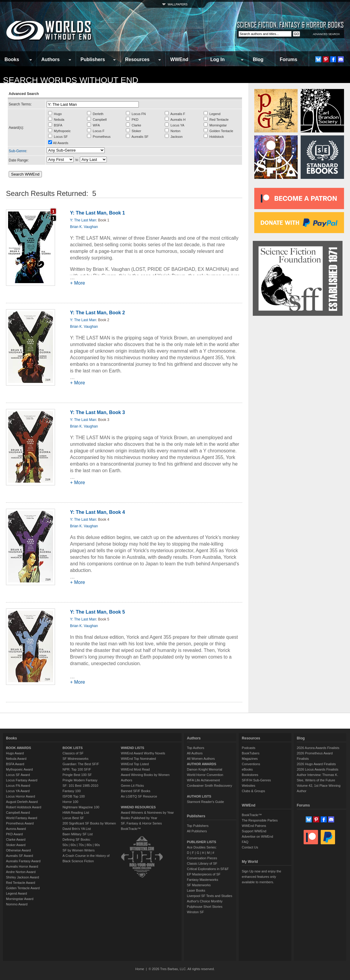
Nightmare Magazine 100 (81, 807)
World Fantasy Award (22, 818)
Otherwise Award (18, 850)
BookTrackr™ (131, 829)
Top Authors (196, 748)
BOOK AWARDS (19, 748)
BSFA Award (15, 764)
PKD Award (14, 834)
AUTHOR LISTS (199, 796)
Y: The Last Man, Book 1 (98, 213)
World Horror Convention (205, 775)
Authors (50, 59)
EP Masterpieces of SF (204, 874)
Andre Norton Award (21, 872)
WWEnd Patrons (254, 826)
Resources (137, 59)
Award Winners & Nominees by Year (147, 813)
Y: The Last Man (83, 220)
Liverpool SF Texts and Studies (210, 896)
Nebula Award (16, 759)
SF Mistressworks (76, 759)
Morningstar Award (20, 899)
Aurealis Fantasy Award (23, 861)
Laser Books (196, 890)
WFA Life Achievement (203, 780)
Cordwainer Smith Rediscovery (210, 786)
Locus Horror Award (20, 796)
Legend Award (16, 893)
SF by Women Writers (79, 850)
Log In (217, 59)
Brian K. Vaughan (84, 227)
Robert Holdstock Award (24, 807)
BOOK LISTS (73, 748)
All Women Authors (201, 759)
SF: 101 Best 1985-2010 (80, 786)
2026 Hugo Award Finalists (316, 764)
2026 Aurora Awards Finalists (318, 748)
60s (73, 845)
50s (65, 845)
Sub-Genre (17, 151)
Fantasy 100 (72, 791)
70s (81, 845)
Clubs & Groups (253, 791)
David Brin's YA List (77, 829)
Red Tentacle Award (20, 883)
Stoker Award (16, 845)
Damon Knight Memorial (205, 769)
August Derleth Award (22, 802)
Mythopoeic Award (19, 769)
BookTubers (251, 753)
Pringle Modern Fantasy (80, 780)
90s (97, 845)
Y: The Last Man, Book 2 (98, 313)
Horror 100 (70, 802)
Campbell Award (18, 813)
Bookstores (250, 775)
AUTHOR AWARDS (202, 764)
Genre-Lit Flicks (132, 786)
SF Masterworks (199, 885)
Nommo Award (17, 904)
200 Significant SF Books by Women (89, 823)
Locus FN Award (18, 786)
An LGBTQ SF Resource (139, 796)
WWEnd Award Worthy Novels (143, 753)
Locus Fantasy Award (22, 780)
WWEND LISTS (133, 748)
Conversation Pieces (202, 858)
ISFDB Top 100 (74, 796)
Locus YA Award (18, 791)
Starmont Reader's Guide (206, 802)
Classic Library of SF (202, 863)
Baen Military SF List (78, 834)
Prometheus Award (20, 823)
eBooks (247, 769)
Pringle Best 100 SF (77, 775)
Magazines (250, 759)
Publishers (93, 59)
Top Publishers (198, 826)
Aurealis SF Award (19, 856)
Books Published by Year (139, 818)
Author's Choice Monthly (205, 901)
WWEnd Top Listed (135, 764)
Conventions (251, 764)
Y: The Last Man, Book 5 (98, 612)
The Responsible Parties (260, 820)
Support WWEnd (254, 831)
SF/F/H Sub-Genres (256, 780)
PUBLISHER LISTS (202, 842)
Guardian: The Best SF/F (81, 764)
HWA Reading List (76, 813)
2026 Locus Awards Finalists (318, 769)
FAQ (245, 842)
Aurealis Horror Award (22, 866)
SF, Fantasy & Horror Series (141, 823)
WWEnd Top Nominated (138, 759)
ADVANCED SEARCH (326, 34)
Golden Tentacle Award (23, 888)
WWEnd (179, 59)
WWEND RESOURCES (138, 807)
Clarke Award (16, 839)
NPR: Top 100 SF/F (77, 769)
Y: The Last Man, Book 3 (98, 412)
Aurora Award (16, 829)
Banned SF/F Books (136, 791)
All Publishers (197, 831)
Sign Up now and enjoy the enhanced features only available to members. (261, 877)
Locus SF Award (18, 775)
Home (140, 969)
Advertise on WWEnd (257, 836)
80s (89, 845)
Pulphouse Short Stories (205, 907)
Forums (289, 59)
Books (12, 59)
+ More (77, 283)
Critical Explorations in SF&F (208, 869)
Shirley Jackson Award (22, 877)
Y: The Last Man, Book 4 (98, 512)
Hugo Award (15, 753)
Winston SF (195, 912)
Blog (258, 59)
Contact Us (250, 847)
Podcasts (248, 748)
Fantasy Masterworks (203, 880)
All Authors (195, 753)
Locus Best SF (73, 818)
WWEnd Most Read (135, 769)
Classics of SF (73, 753)
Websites (248, 786)
